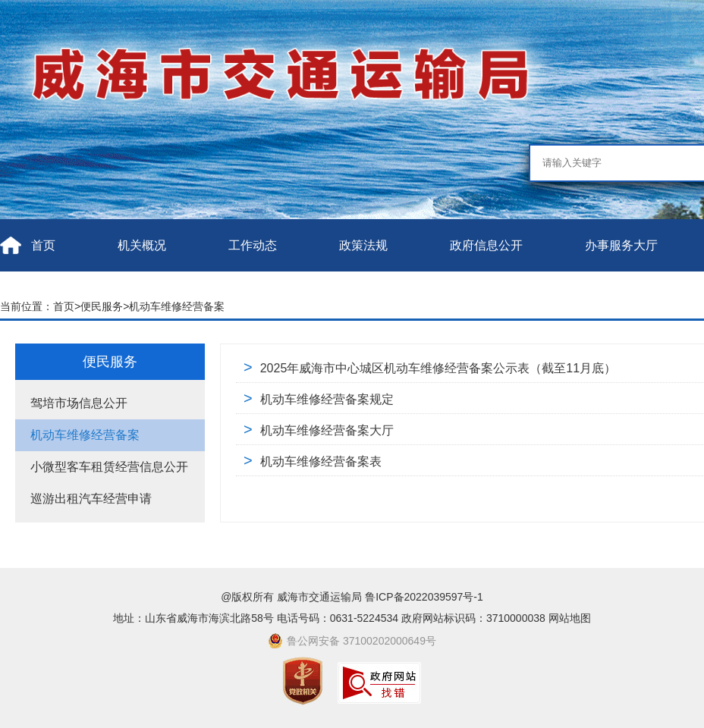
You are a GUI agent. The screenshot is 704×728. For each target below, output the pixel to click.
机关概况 (142, 245)
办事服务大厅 (621, 245)
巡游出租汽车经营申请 (91, 499)
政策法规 (363, 245)
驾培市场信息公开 (79, 403)
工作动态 (253, 245)
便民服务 (102, 306)
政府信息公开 (486, 245)
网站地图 (570, 618)
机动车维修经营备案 (177, 306)
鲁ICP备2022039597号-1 (424, 597)
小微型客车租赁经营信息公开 (109, 467)
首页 (43, 245)
